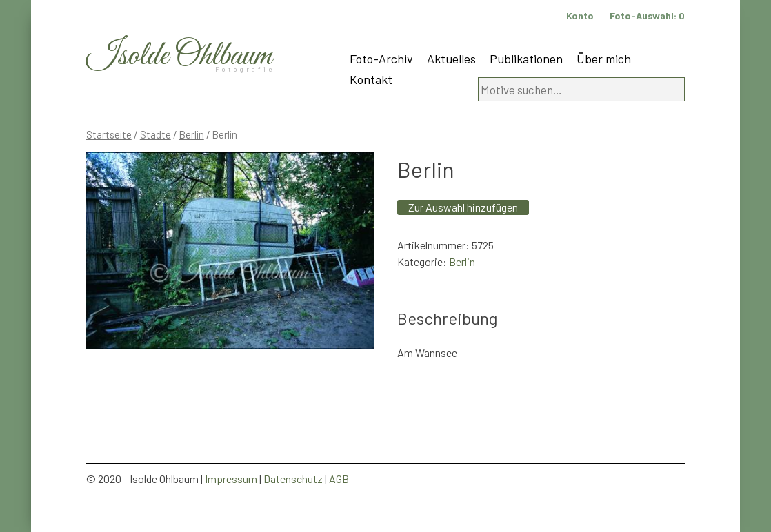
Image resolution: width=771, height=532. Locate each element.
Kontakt (371, 79)
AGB (339, 479)
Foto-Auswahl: (647, 16)
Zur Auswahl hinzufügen (463, 207)
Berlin (192, 134)
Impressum (231, 479)
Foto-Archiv (381, 59)
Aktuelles (451, 59)
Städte (156, 134)
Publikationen (526, 59)
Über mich (604, 59)
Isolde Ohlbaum (179, 56)
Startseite (109, 134)
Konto (580, 16)
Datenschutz (293, 479)
